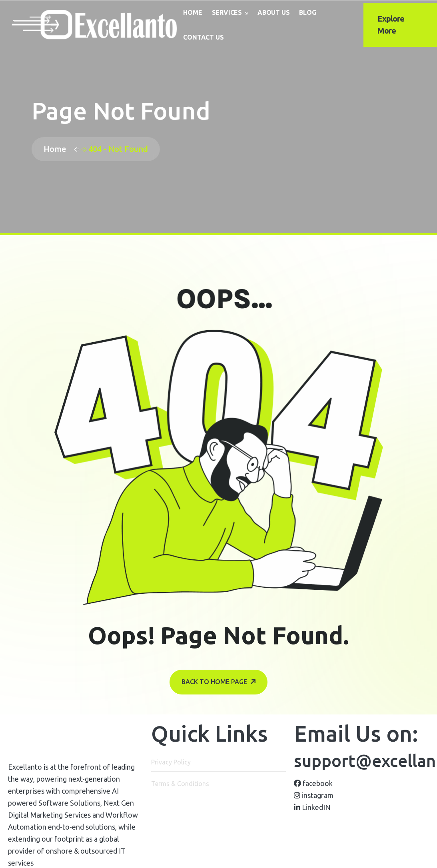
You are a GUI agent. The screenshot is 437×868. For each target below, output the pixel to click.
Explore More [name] (391, 25)
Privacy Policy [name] (171, 762)
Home (193, 12)
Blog (307, 12)
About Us (273, 12)
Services (227, 12)
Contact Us (203, 37)
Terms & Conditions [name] (180, 784)
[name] (95, 25)
